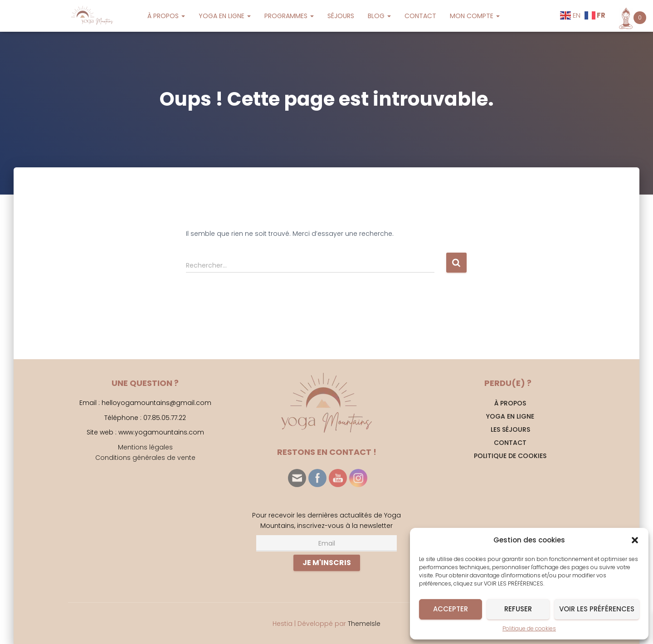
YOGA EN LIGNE (225, 16)
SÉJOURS (341, 16)
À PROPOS (166, 16)
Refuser (518, 609)
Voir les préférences (597, 609)
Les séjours (510, 429)
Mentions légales (145, 447)
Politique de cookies (529, 628)
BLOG (379, 16)
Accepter (451, 609)
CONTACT (420, 16)
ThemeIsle (364, 624)
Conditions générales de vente (145, 458)
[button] (635, 540)
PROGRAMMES (289, 16)
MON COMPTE (475, 16)
